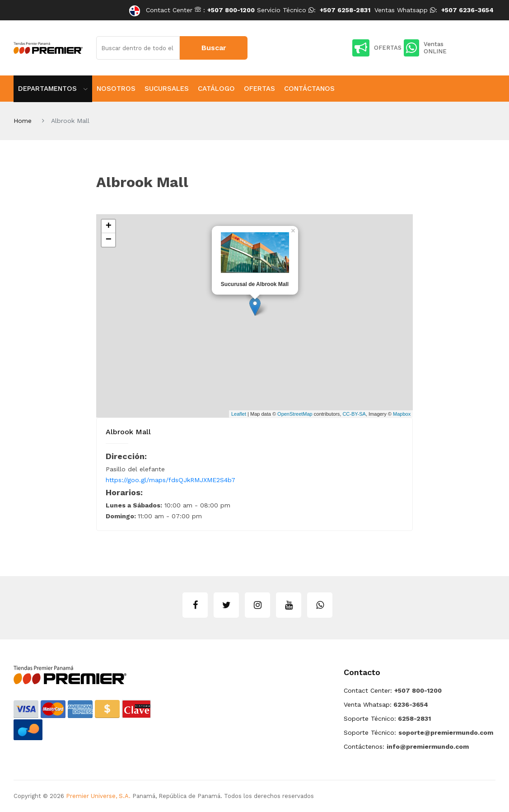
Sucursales (167, 89)
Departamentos (53, 89)
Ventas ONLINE (425, 48)
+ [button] (109, 226)
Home (23, 121)
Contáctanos (309, 89)
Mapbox (402, 414)
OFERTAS (377, 48)
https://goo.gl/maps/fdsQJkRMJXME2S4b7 (170, 480)
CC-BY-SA (354, 414)
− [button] (109, 240)
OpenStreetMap (295, 414)
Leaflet (239, 414)
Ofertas (259, 89)
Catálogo (216, 89)
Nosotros (116, 89)
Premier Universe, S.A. (98, 796)
